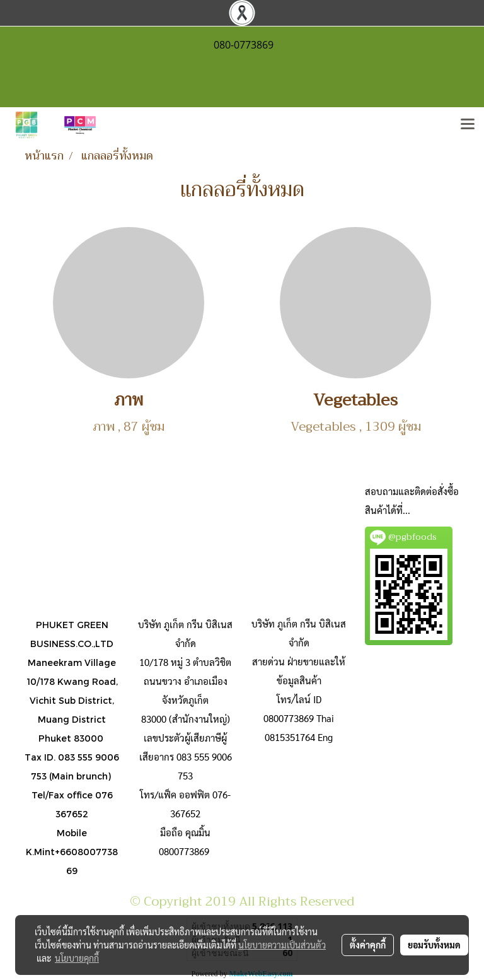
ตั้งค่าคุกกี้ (368, 945)
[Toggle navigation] (468, 125)
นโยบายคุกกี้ (77, 958)
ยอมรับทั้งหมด (434, 945)
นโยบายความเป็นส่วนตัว (282, 945)
